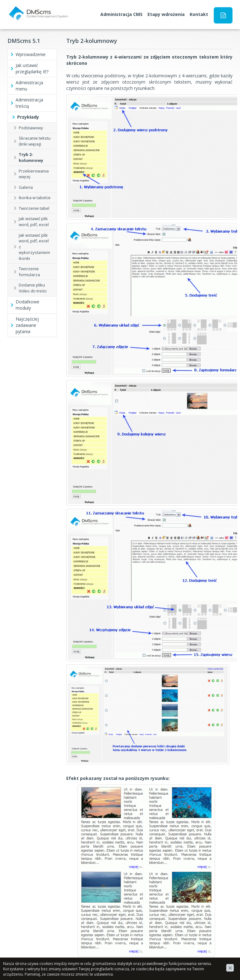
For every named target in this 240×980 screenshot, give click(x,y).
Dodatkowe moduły (27, 305)
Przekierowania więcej (34, 174)
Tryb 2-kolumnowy (31, 157)
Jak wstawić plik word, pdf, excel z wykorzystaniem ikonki (34, 247)
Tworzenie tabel (34, 208)
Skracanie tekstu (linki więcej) (35, 141)
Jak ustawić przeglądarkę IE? (32, 68)
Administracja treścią (29, 103)
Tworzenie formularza (29, 272)
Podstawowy (31, 128)
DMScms (17, 8)
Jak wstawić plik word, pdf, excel (34, 222)
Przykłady (28, 117)
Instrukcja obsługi (223, 15)
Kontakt (199, 14)
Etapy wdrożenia (166, 14)
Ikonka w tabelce (35, 198)
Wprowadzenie (31, 54)
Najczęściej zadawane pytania (27, 325)
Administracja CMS (121, 14)
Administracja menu (29, 86)
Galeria (26, 187)
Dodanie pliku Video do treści (33, 288)
